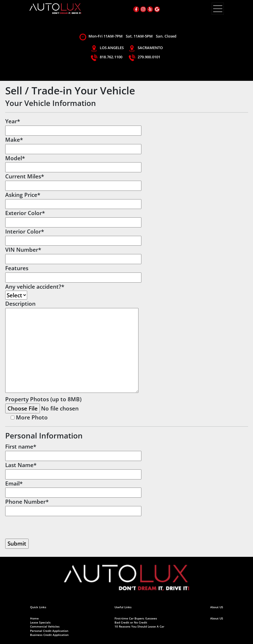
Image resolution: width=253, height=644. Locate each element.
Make (73, 144)
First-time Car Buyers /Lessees (136, 618)
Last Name (73, 470)
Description (72, 347)
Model (73, 163)
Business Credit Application (49, 635)
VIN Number (73, 254)
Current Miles (73, 181)
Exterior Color (73, 218)
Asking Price (73, 199)
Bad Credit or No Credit (131, 622)
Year (73, 126)
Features (73, 273)
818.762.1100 (111, 57)
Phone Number (73, 506)
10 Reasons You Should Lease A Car (139, 627)
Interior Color (73, 236)
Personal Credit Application (49, 631)
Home (34, 618)
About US (217, 618)
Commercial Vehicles (45, 627)
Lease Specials (40, 622)
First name (73, 451)
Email (73, 488)
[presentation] (49, 527)
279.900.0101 (149, 57)
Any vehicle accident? (35, 291)
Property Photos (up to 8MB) (59, 404)
